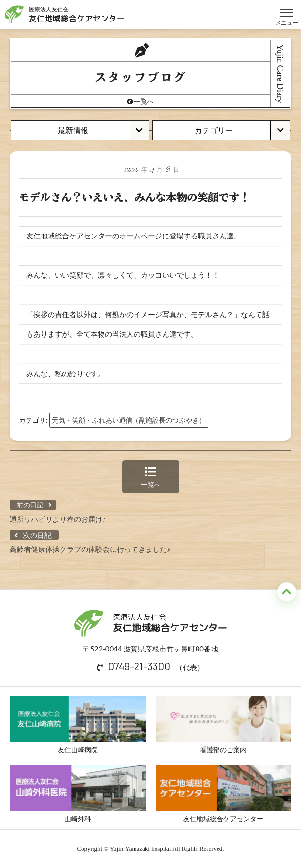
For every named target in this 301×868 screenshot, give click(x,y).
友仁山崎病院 (78, 725)
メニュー (287, 8)
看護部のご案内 (224, 725)
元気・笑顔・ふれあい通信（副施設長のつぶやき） (129, 420)
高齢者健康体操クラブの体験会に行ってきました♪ (90, 549)
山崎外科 (78, 794)
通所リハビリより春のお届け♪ (58, 519)
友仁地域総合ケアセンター (224, 794)
